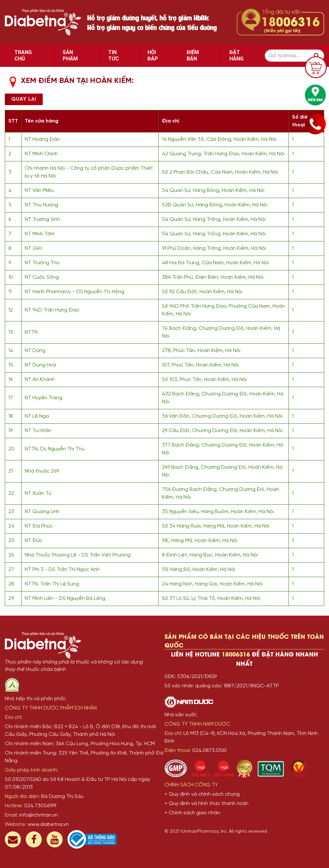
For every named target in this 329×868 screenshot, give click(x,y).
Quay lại (24, 99)
